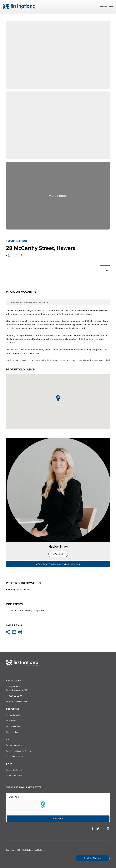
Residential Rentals (14, 770)
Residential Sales (13, 715)
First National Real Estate (33, 850)
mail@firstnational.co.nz (17, 702)
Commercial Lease (14, 776)
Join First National (92, 858)
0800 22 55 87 (14, 696)
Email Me (58, 555)
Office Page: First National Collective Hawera (58, 565)
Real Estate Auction (14, 757)
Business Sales (12, 732)
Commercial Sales (13, 727)
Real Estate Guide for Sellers (18, 751)
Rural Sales (11, 721)
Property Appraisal (14, 746)
